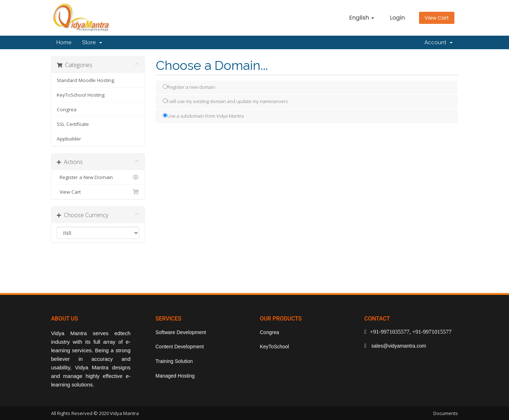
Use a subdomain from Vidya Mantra (203, 116)
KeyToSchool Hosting (81, 95)
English (362, 18)
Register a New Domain (98, 177)
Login (397, 18)
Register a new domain (189, 87)
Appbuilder (69, 139)
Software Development (181, 332)
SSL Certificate (73, 124)
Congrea (67, 109)
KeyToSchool (274, 347)
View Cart (437, 18)
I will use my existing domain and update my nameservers (225, 101)
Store (92, 42)
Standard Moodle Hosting (85, 80)
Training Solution (174, 361)
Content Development (180, 347)
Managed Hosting (175, 376)
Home (64, 42)
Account (439, 42)
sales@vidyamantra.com (398, 346)
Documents (446, 413)
